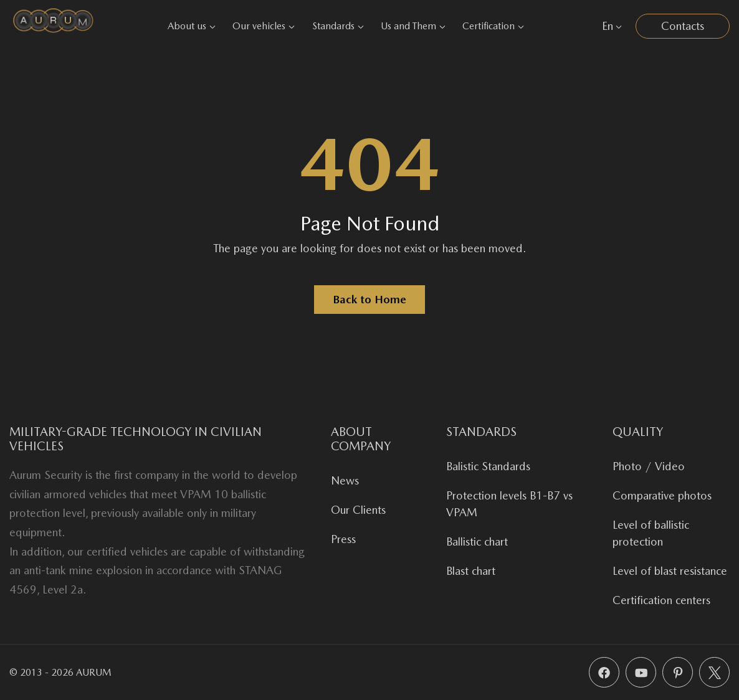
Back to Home (369, 299)
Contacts (683, 26)
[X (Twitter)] (714, 672)
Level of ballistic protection (651, 533)
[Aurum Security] (53, 26)
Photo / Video (649, 466)
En (612, 26)
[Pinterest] (678, 672)
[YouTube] (641, 672)
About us (192, 26)
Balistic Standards (488, 466)
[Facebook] (604, 672)
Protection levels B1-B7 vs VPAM (509, 504)
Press (343, 539)
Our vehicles (264, 26)
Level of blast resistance (670, 571)
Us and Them (413, 26)
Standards (338, 26)
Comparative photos (662, 495)
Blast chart (471, 571)
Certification (493, 26)
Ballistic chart (477, 542)
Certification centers (661, 600)
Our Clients (358, 510)
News (345, 480)
